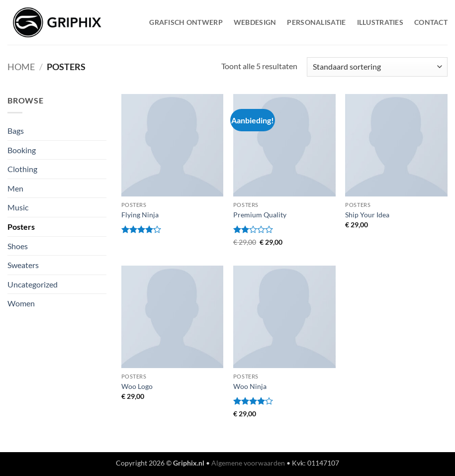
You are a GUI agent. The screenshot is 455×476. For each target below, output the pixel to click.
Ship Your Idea (367, 215)
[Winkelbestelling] (377, 67)
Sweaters (23, 265)
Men (15, 188)
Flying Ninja (140, 215)
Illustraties (380, 22)
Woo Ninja (250, 386)
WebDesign (255, 22)
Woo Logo (137, 386)
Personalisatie (316, 22)
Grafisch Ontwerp (186, 22)
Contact (431, 22)
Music (18, 207)
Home (21, 67)
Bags (16, 131)
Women (21, 303)
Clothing (22, 169)
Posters (21, 227)
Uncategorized (33, 284)
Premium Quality (260, 215)
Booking (22, 150)
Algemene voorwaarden (248, 463)
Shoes (18, 246)
